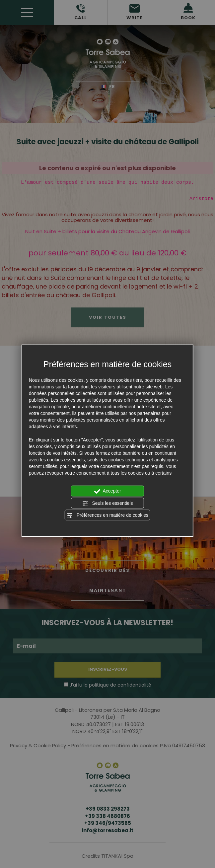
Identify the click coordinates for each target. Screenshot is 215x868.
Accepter (107, 491)
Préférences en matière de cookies (107, 515)
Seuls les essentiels (108, 503)
